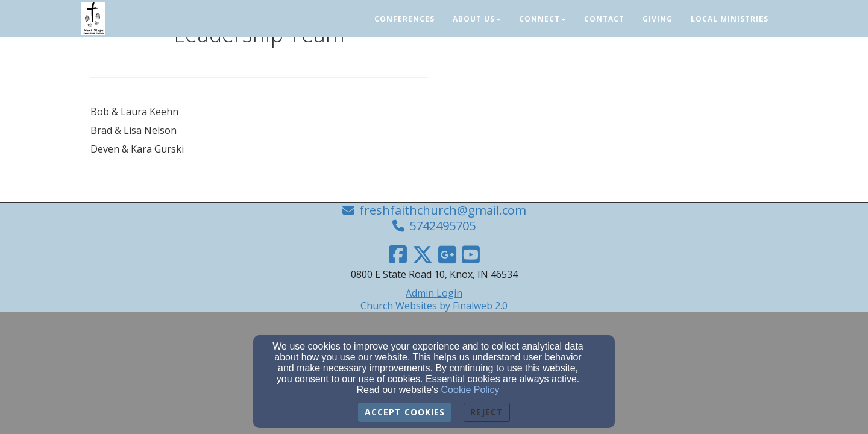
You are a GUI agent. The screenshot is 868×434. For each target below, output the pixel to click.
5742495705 (442, 226)
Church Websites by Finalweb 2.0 (434, 306)
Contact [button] (604, 19)
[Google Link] (447, 254)
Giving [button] (658, 19)
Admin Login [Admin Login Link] (434, 293)
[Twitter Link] (423, 254)
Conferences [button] (404, 19)
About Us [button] (477, 19)
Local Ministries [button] (730, 19)
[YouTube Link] (471, 254)
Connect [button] (542, 19)
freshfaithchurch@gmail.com (443, 210)
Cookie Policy (470, 390)
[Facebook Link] (398, 254)
